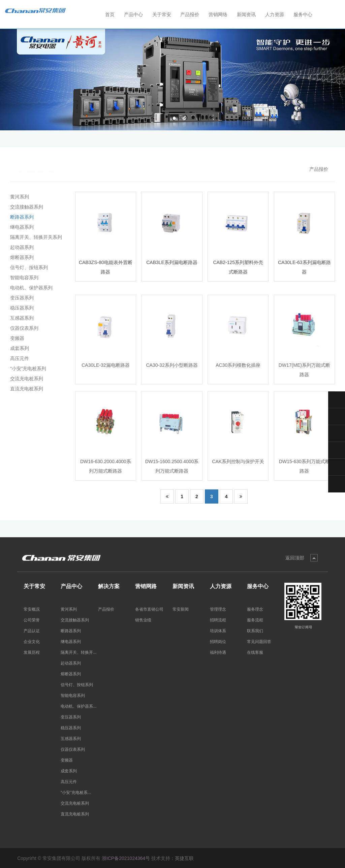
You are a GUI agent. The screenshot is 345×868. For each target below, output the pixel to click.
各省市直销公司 (149, 609)
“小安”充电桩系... (76, 793)
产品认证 (32, 631)
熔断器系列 (21, 257)
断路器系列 (21, 217)
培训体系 (218, 631)
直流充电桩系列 (25, 389)
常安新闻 (181, 609)
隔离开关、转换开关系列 (35, 237)
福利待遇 (218, 652)
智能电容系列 (23, 278)
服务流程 (255, 620)
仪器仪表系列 (23, 328)
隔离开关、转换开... (79, 652)
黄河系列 (18, 197)
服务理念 (255, 609)
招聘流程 (218, 620)
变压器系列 (21, 298)
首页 (110, 14)
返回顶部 (295, 558)
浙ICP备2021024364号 (126, 858)
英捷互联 (184, 858)
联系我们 (255, 631)
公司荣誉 (32, 620)
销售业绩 (143, 620)
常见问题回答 (259, 642)
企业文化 (32, 642)
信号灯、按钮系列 (28, 267)
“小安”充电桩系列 (27, 368)
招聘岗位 (218, 642)
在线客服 (255, 652)
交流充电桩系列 (25, 379)
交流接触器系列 (25, 207)
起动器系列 (21, 247)
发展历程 (32, 652)
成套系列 (18, 348)
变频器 (16, 338)
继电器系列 (21, 227)
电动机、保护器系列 (30, 288)
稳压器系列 (21, 308)
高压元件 (18, 358)
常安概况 (32, 609)
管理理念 (218, 609)
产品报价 (319, 169)
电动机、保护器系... (79, 706)
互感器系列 (21, 318)
